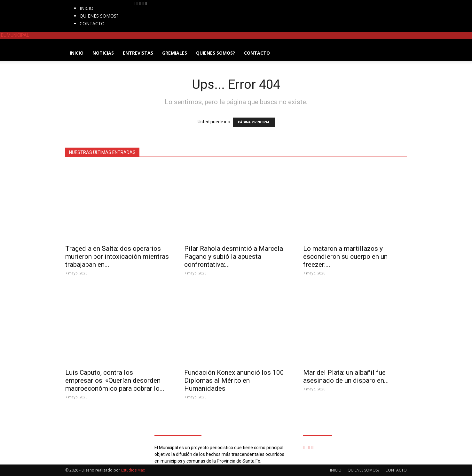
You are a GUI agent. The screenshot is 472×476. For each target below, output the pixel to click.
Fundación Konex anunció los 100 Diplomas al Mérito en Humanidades (234, 380)
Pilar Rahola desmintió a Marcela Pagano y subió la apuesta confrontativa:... (234, 257)
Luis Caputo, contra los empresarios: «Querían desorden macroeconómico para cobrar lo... (115, 380)
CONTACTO (92, 23)
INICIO (87, 8)
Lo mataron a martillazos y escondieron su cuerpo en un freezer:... (345, 257)
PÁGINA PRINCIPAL (254, 122)
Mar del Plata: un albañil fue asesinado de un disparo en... (346, 376)
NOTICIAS (103, 53)
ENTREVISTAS (138, 53)
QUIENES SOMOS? (99, 16)
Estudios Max (133, 470)
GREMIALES (175, 53)
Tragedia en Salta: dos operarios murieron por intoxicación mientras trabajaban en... (117, 257)
